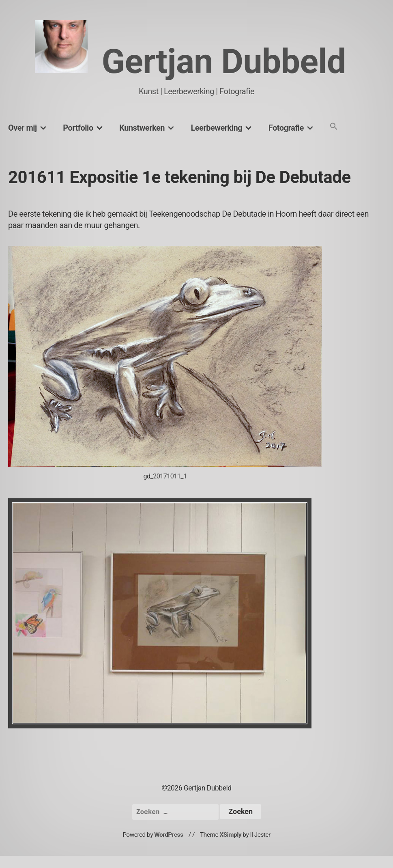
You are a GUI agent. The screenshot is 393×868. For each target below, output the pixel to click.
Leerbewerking (216, 128)
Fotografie (286, 128)
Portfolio (78, 128)
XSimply (230, 835)
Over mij (23, 128)
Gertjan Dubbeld (224, 61)
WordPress (169, 835)
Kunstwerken (142, 128)
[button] (334, 127)
